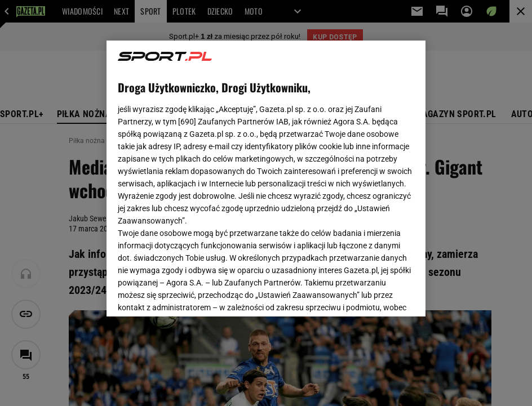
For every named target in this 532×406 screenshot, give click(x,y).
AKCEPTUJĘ (376, 295)
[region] (266, 179)
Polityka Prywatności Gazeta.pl (264, 173)
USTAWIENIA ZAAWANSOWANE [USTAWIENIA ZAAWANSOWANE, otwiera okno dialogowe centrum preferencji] (191, 294)
